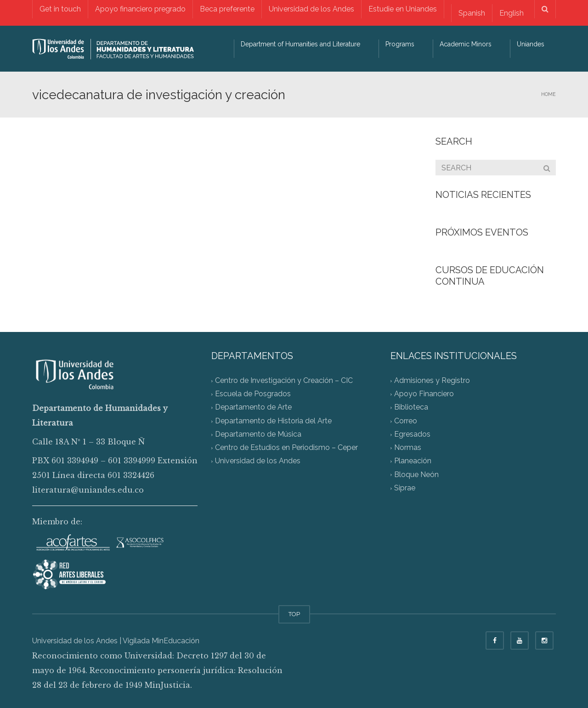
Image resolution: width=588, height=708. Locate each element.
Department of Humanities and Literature (300, 44)
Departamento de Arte (253, 407)
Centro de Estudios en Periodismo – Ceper (286, 448)
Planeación (413, 461)
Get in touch (60, 9)
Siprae (405, 488)
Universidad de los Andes (311, 9)
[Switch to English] (511, 13)
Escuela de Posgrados (253, 394)
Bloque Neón (416, 475)
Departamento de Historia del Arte (273, 421)
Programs (400, 44)
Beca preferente (227, 9)
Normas (408, 448)
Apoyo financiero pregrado (140, 9)
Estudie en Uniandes (403, 9)
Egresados (412, 434)
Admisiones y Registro (432, 380)
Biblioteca (411, 407)
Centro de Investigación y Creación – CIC (284, 380)
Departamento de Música (258, 434)
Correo (406, 421)
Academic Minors (466, 44)
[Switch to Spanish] (472, 13)
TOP (294, 614)
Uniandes (531, 44)
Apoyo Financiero (424, 394)
